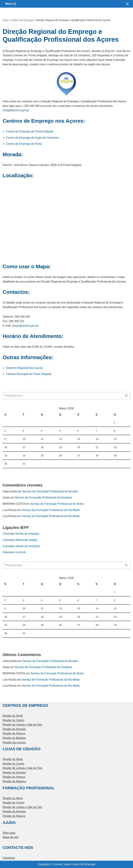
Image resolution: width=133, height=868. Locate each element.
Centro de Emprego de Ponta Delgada (30, 131)
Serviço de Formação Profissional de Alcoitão (50, 491)
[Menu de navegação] (11, 4)
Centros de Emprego (22, 20)
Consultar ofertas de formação (21, 546)
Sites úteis (9, 833)
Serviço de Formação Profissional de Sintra (57, 504)
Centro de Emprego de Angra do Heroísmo (32, 138)
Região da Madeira (14, 738)
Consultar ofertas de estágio (20, 540)
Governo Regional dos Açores (25, 368)
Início (5, 20)
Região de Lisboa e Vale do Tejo (22, 725)
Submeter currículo (14, 552)
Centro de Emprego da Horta (24, 144)
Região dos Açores (14, 742)
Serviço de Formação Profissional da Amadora (43, 498)
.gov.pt (25, 110)
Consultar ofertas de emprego (21, 534)
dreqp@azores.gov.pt (25, 326)
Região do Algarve (14, 733)
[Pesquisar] (127, 4)
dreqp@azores (12, 110)
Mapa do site (11, 837)
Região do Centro (13, 720)
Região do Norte (13, 716)
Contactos (9, 858)
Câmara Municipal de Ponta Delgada (29, 374)
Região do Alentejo (14, 729)
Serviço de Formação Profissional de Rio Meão (51, 510)
